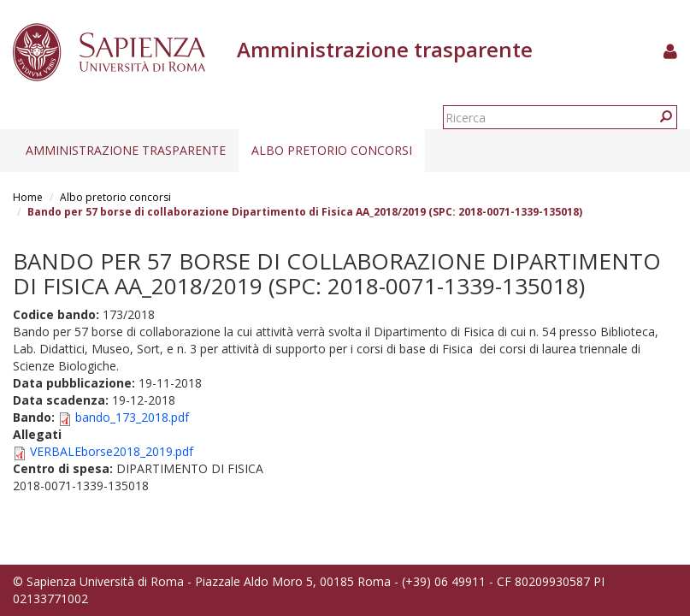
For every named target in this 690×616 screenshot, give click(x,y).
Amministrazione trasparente (126, 150)
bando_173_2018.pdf (132, 417)
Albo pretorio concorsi (332, 150)
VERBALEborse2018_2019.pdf (112, 451)
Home (28, 197)
